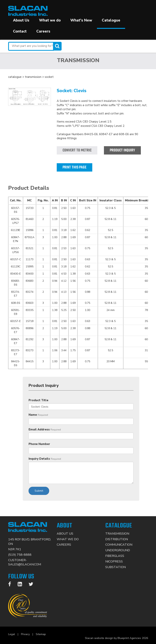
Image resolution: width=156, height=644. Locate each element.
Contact (20, 31)
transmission (33, 77)
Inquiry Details (39, 459)
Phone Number (39, 444)
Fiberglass (115, 556)
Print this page (75, 167)
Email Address (39, 429)
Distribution (117, 539)
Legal (12, 634)
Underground (118, 550)
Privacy (25, 634)
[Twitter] (33, 585)
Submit (39, 491)
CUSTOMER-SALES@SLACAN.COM (25, 562)
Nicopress (114, 562)
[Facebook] (12, 585)
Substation (115, 567)
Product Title (38, 400)
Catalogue (111, 20)
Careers (43, 31)
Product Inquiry (122, 150)
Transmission (117, 534)
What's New (81, 20)
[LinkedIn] (22, 585)
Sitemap (41, 634)
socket (49, 77)
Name (33, 415)
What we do (50, 20)
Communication (119, 545)
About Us (21, 20)
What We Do (68, 539)
